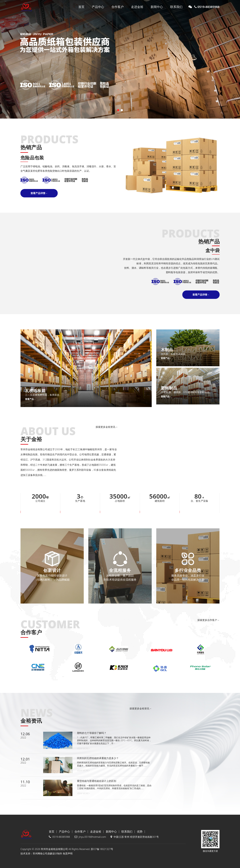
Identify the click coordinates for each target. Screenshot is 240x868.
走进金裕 (137, 7)
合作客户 (118, 7)
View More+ (83, 748)
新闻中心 (157, 7)
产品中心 (98, 7)
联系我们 (176, 7)
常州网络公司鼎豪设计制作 (47, 853)
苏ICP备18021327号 (102, 849)
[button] (118, 110)
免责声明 (68, 853)
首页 (81, 7)
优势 (140, 831)
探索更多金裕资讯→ (47, 427)
